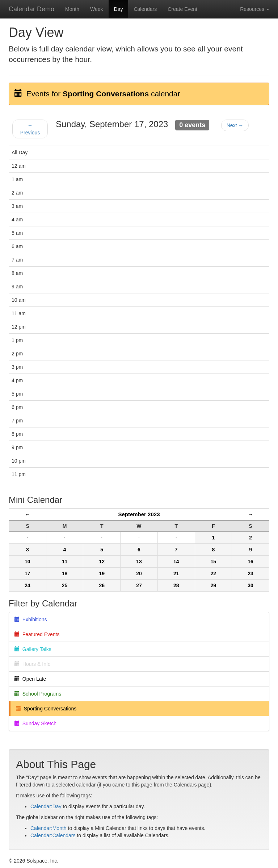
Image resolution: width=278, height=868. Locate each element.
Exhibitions (31, 619)
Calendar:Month (49, 828)
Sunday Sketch (35, 723)
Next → (235, 125)
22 (214, 573)
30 (250, 585)
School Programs (38, 694)
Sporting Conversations (46, 709)
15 (214, 562)
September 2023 (139, 514)
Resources (255, 9)
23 (250, 573)
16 (250, 562)
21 (176, 573)
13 (139, 562)
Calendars (145, 9)
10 (28, 562)
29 (214, 585)
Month (72, 9)
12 (102, 562)
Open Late (30, 679)
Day (119, 9)
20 (139, 573)
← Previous (30, 129)
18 (65, 573)
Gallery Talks (33, 649)
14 (176, 562)
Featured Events (37, 634)
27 (139, 585)
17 (28, 573)
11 (65, 562)
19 (102, 573)
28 (176, 585)
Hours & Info (33, 664)
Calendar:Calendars (53, 835)
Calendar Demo (31, 9)
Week (97, 9)
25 (65, 585)
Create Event (182, 9)
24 (28, 585)
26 (102, 585)
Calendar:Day (46, 806)
